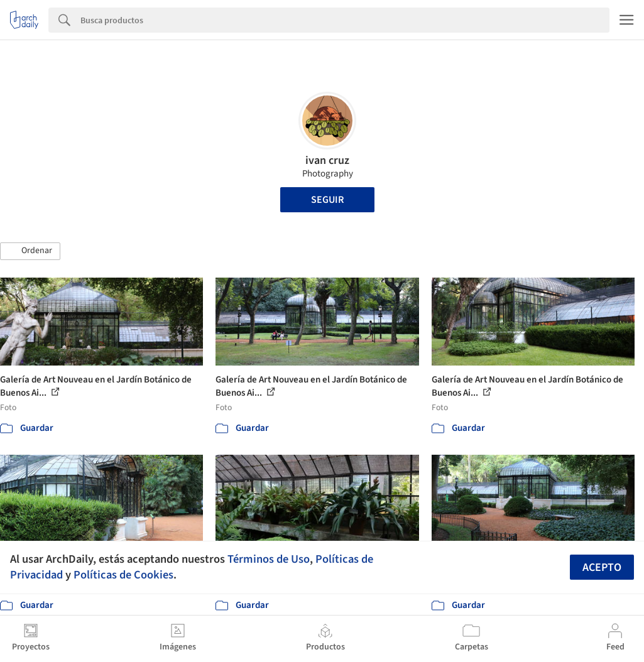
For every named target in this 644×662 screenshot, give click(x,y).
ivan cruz (327, 160)
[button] (30, 251)
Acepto (602, 567)
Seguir (327, 200)
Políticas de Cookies (123, 575)
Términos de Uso (269, 559)
